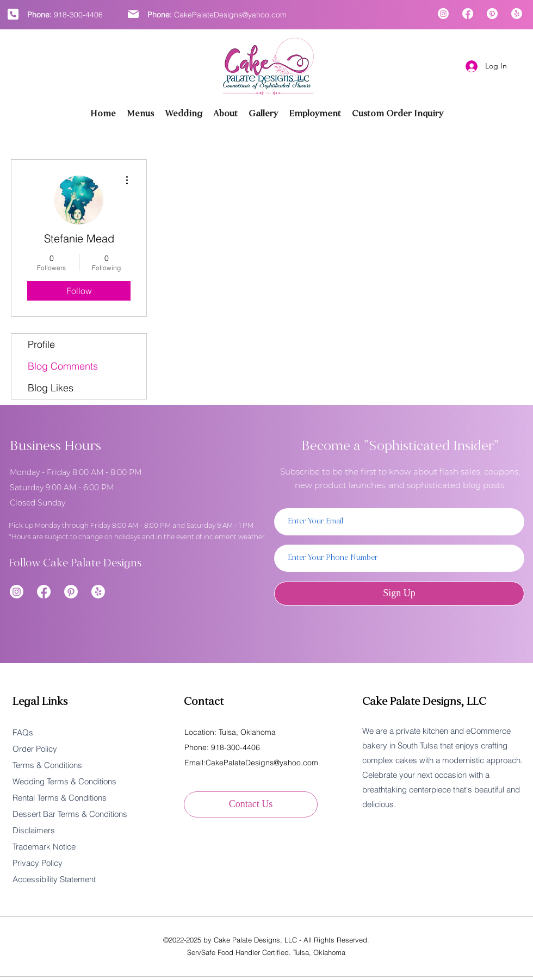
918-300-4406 (78, 15)
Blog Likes (51, 388)
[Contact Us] (251, 804)
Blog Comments (63, 366)
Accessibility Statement (54, 879)
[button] (263, 114)
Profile (41, 344)
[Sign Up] (399, 594)
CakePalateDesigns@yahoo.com (230, 15)
